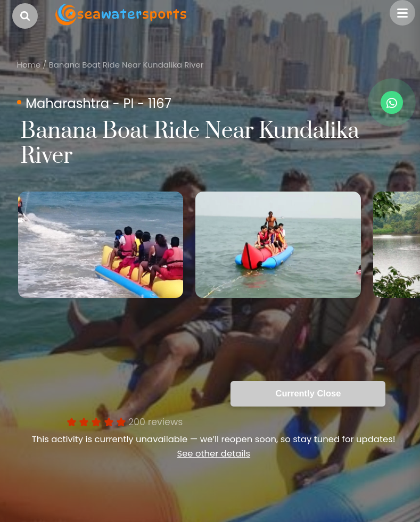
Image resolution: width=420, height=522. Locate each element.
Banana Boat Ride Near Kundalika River (126, 65)
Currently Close (308, 393)
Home (29, 65)
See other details (213, 454)
